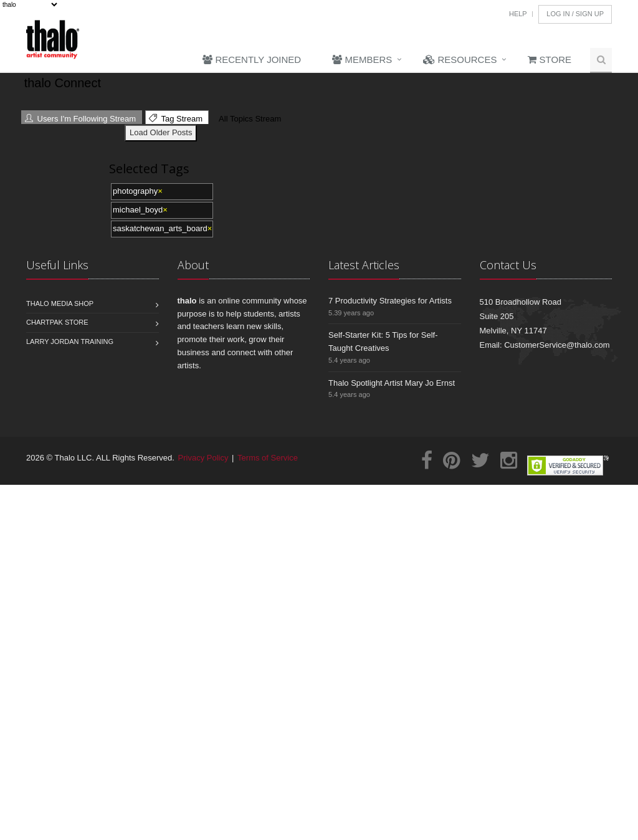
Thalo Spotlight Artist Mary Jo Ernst (392, 383)
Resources (460, 60)
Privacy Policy (203, 458)
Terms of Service (268, 458)
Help (518, 14)
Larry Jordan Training (70, 341)
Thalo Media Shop (60, 303)
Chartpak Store (57, 322)
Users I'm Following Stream (80, 119)
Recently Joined (252, 60)
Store (550, 60)
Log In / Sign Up (575, 14)
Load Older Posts (161, 132)
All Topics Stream (248, 119)
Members (362, 60)
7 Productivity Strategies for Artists (390, 301)
